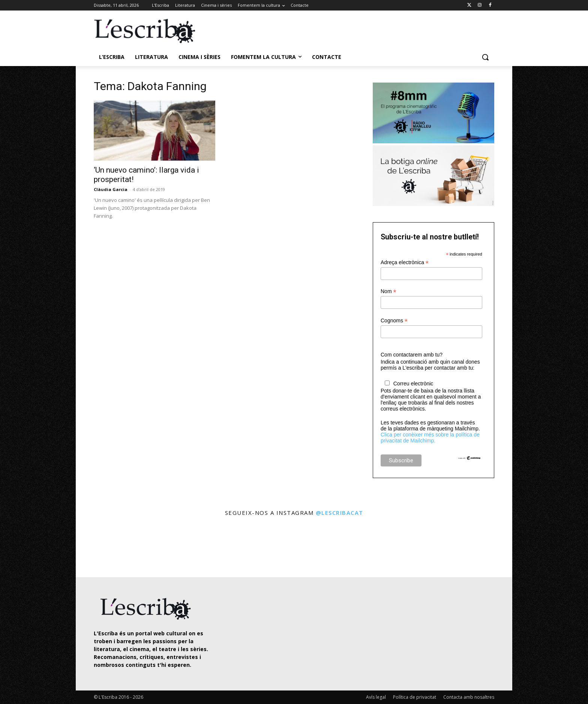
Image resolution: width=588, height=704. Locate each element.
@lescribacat (340, 513)
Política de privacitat (415, 697)
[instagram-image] (101, 548)
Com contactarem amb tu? (412, 355)
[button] (485, 57)
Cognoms (394, 321)
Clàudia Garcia (111, 189)
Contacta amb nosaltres (469, 697)
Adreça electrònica (405, 262)
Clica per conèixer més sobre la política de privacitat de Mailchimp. (430, 438)
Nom (388, 291)
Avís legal (376, 697)
